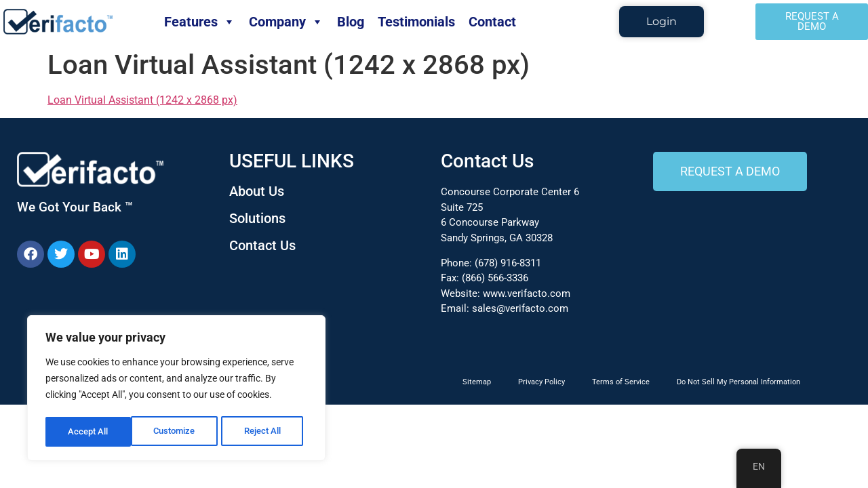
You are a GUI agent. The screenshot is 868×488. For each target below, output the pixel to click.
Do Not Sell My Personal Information (738, 382)
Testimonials (416, 22)
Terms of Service (621, 382)
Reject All (178, 432)
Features (200, 22)
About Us (257, 191)
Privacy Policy (541, 382)
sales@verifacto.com (520, 308)
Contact (492, 22)
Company (286, 22)
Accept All (266, 432)
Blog (351, 22)
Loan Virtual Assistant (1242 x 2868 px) (142, 100)
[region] (176, 390)
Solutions (257, 218)
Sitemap (477, 382)
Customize (89, 432)
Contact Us (262, 245)
